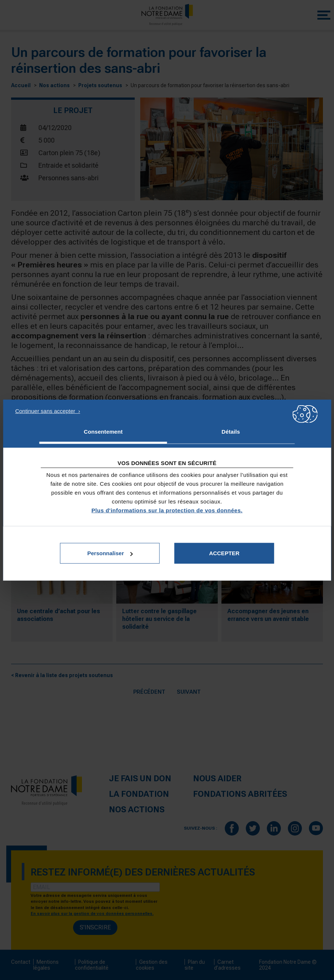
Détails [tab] (231, 431)
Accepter (224, 553)
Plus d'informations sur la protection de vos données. (167, 510)
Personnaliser (110, 553)
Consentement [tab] (103, 431)
